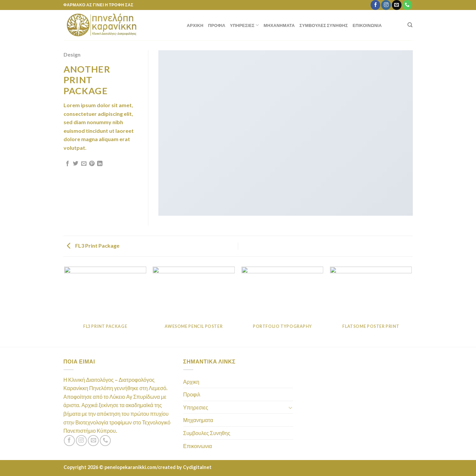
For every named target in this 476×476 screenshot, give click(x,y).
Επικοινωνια (367, 25)
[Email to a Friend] (84, 164)
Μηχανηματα (279, 25)
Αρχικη (195, 25)
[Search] (410, 25)
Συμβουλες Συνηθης (324, 25)
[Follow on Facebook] (375, 5)
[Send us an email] (397, 5)
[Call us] (407, 5)
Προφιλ (217, 25)
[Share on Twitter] (76, 164)
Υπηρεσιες (244, 25)
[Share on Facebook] (68, 164)
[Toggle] (290, 407)
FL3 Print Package (93, 245)
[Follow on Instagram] (386, 5)
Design (72, 54)
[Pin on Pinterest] (92, 164)
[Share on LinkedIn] (100, 164)
